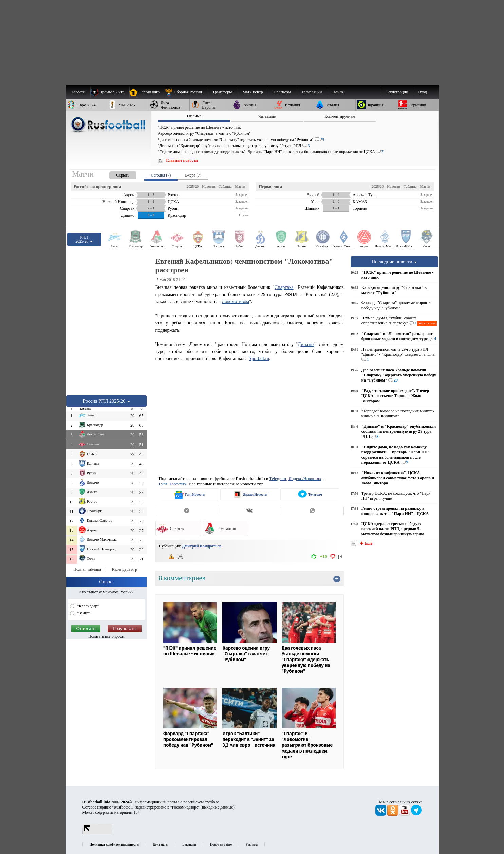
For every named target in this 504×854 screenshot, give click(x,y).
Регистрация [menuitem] (397, 92)
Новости (209, 186)
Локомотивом (235, 301)
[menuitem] (186, 92)
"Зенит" (83, 613)
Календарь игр (125, 569)
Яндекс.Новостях (305, 478)
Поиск (338, 92)
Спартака (284, 287)
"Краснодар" (88, 606)
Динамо (306, 344)
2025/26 (193, 186)
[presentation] (116, 174)
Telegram (278, 478)
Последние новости (394, 262)
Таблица (225, 186)
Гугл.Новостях (172, 484)
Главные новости (182, 160)
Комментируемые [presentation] (340, 116)
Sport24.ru (259, 358)
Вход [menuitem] (422, 92)
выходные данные (218, 807)
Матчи (240, 186)
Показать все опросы (106, 636)
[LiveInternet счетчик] (97, 833)
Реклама (252, 844)
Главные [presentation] (194, 116)
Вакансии (189, 844)
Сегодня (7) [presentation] (161, 175)
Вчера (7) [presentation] (193, 175)
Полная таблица (87, 569)
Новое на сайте (221, 844)
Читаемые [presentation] (267, 116)
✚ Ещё (366, 543)
